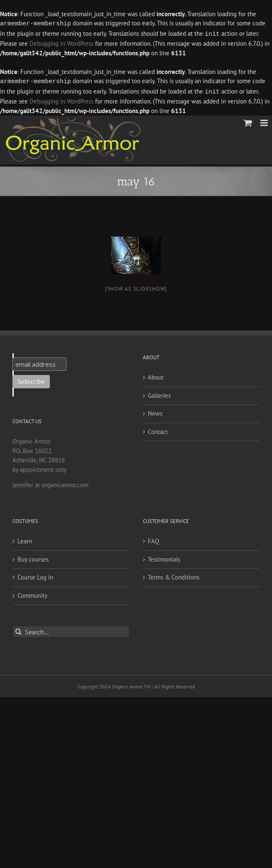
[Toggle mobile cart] (248, 121)
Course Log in (35, 576)
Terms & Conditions (174, 576)
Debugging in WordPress (43, 43)
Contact (158, 430)
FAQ (153, 539)
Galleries (159, 394)
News (155, 412)
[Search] (18, 630)
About (156, 376)
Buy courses (33, 558)
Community (32, 594)
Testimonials (164, 558)
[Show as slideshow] (136, 287)
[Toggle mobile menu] (265, 121)
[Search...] (71, 630)
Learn (25, 539)
